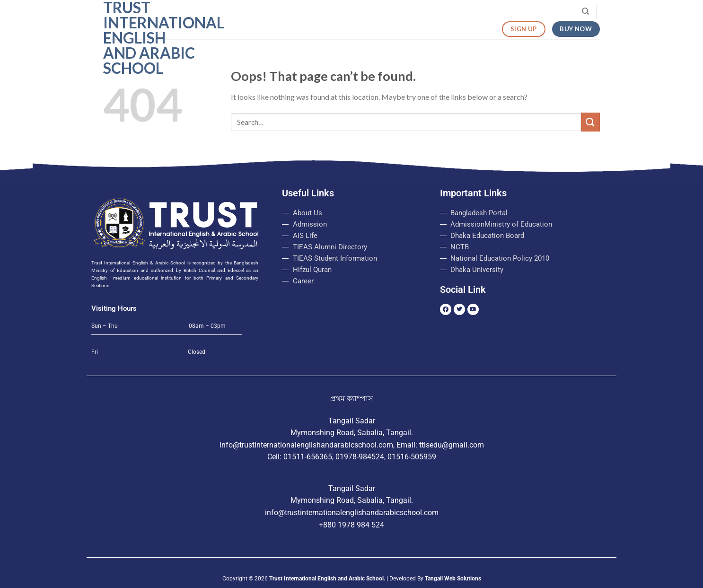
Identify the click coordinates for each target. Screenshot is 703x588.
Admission (354, 12)
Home (270, 12)
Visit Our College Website (532, 12)
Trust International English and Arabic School (150, 38)
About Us (308, 12)
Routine (464, 12)
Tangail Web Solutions (453, 579)
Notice (391, 12)
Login (424, 12)
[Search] (585, 11)
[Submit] (590, 122)
